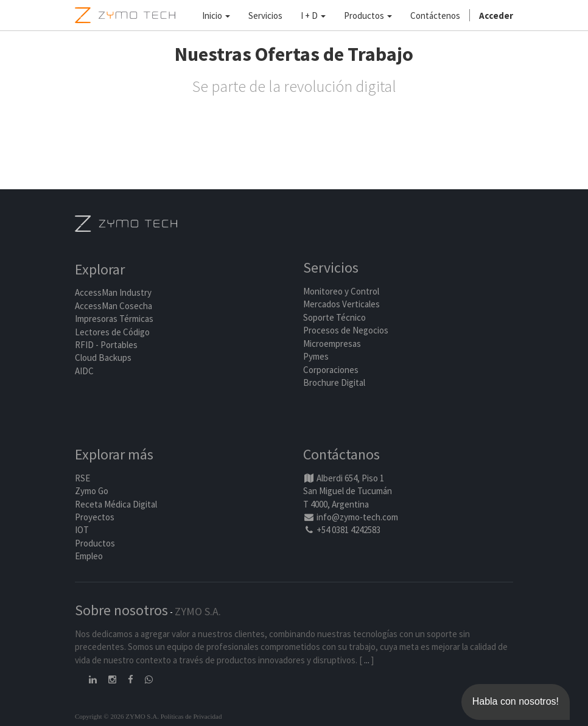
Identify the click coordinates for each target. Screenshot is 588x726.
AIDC (84, 371)
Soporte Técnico (334, 317)
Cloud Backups (103, 358)
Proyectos (95, 517)
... (367, 660)
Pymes (316, 356)
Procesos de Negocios (346, 330)
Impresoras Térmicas (114, 319)
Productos (95, 543)
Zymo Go (92, 491)
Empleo (89, 556)
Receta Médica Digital (116, 504)
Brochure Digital (335, 382)
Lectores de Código (112, 332)
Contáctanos (341, 454)
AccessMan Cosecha (114, 306)
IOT (82, 530)
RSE (82, 478)
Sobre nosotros (121, 610)
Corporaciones (331, 370)
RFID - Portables (106, 345)
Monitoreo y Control (341, 291)
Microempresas (332, 344)
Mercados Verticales (341, 304)
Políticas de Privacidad (191, 716)
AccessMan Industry (113, 292)
